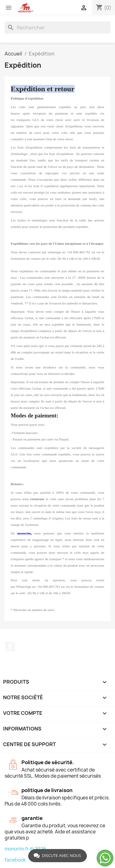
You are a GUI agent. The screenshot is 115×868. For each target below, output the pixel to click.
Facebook (10, 647)
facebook (15, 860)
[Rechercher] (57, 28)
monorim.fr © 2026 (25, 849)
